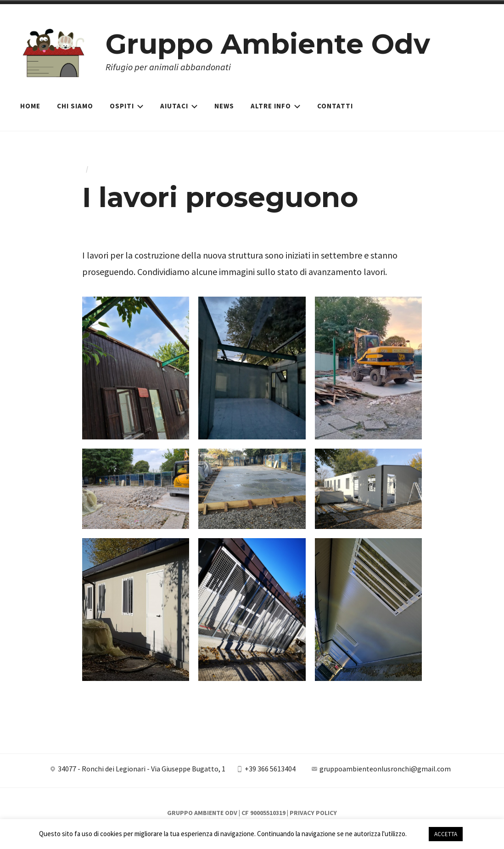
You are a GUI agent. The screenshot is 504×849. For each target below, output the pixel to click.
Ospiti (127, 106)
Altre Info (276, 106)
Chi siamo (75, 106)
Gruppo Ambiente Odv (268, 44)
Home (30, 106)
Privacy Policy (313, 813)
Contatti (335, 106)
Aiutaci (179, 106)
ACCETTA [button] (446, 834)
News (224, 106)
